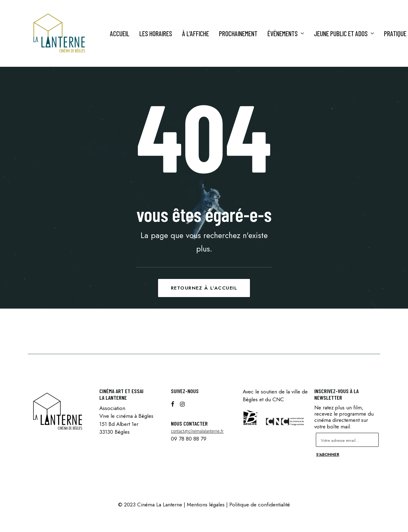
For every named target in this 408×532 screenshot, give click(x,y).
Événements (286, 33)
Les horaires (156, 33)
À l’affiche (196, 33)
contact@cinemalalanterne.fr (197, 431)
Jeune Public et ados (344, 33)
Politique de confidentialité (260, 505)
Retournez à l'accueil (204, 288)
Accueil (120, 33)
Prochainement (238, 33)
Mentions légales (206, 505)
